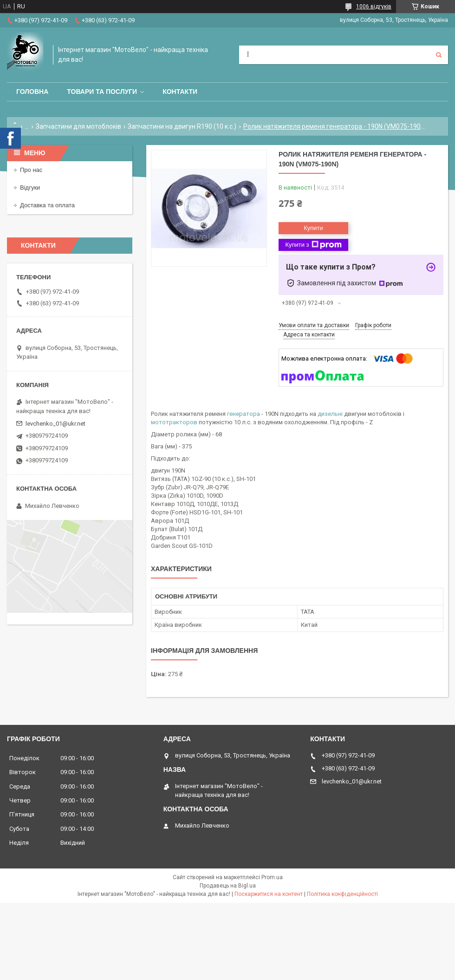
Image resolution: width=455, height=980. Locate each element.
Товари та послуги (102, 92)
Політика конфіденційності (342, 894)
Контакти (180, 92)
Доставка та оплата (47, 205)
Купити (313, 228)
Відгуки (30, 187)
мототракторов (174, 422)
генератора (244, 414)
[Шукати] (439, 55)
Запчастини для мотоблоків (78, 126)
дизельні (330, 414)
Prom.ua (272, 877)
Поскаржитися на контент (269, 894)
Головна (32, 92)
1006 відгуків (374, 7)
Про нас (31, 170)
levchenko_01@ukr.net (55, 424)
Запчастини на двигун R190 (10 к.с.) (182, 126)
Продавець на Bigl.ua (228, 886)
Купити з (313, 245)
